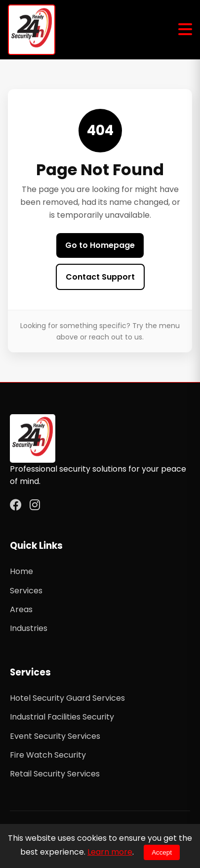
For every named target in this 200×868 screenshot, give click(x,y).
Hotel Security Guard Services (67, 698)
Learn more (110, 852)
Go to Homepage (100, 245)
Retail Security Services (55, 774)
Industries (29, 628)
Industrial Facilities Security (62, 717)
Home (21, 571)
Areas (21, 609)
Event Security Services (55, 736)
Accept (162, 852)
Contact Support (100, 277)
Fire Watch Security (48, 755)
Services (26, 591)
